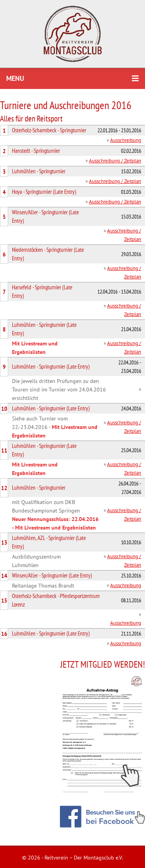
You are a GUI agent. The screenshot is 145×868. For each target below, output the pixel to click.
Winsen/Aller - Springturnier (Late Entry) (52, 575)
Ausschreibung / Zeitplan (115, 161)
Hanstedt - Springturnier (36, 151)
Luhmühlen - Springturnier (39, 171)
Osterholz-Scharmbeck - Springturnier (49, 130)
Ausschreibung (126, 140)
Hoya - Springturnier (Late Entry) (44, 192)
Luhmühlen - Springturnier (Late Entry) (51, 367)
